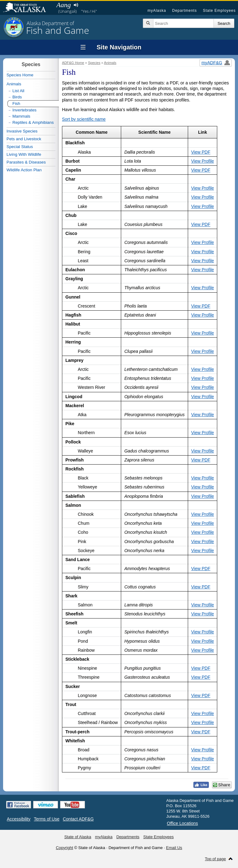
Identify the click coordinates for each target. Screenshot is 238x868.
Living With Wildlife (24, 154)
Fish (16, 103)
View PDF (201, 152)
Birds (17, 97)
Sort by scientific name (84, 119)
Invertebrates (24, 110)
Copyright (64, 848)
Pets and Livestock (24, 139)
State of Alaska (28, 8)
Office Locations (183, 823)
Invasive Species (22, 131)
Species (94, 63)
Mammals (21, 116)
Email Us (174, 848)
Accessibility (19, 819)
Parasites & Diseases (26, 162)
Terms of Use (46, 819)
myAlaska (157, 11)
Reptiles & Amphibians (33, 122)
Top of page (215, 859)
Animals (110, 63)
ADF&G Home (73, 63)
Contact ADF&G (78, 819)
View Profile (203, 161)
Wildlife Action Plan (24, 170)
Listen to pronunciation (76, 5)
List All (18, 91)
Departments (184, 11)
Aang (64, 5)
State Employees (219, 11)
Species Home (20, 75)
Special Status (20, 147)
